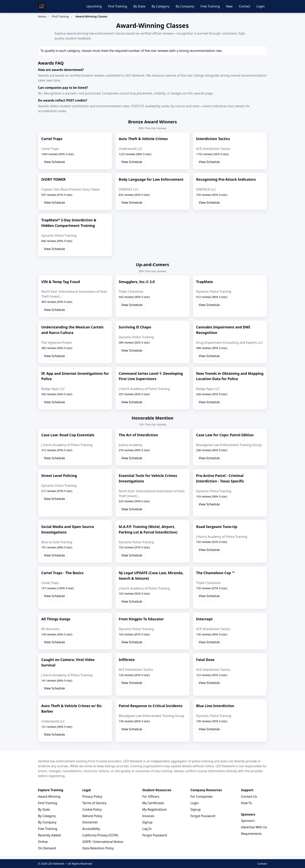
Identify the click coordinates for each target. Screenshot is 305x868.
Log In (147, 829)
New (229, 6)
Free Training (210, 6)
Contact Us (249, 797)
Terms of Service (94, 803)
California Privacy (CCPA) (100, 835)
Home (42, 16)
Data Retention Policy (98, 848)
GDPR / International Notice (103, 842)
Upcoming (94, 6)
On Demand (47, 848)
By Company (185, 6)
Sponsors (248, 821)
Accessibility (91, 829)
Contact (245, 6)
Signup (147, 822)
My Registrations (155, 809)
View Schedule (54, 162)
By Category (161, 6)
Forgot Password (155, 835)
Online (43, 842)
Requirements (251, 834)
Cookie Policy (92, 809)
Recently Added (50, 835)
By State (139, 6)
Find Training (117, 6)
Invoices (148, 816)
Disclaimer (90, 822)
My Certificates (153, 803)
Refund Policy (92, 816)
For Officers (151, 797)
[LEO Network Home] (42, 6)
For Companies (202, 797)
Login (261, 6)
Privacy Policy (92, 797)
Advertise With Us (254, 827)
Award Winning (49, 797)
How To (246, 803)
